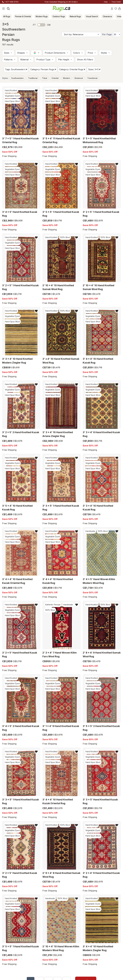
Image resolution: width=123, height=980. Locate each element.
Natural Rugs (75, 16)
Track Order (116, 2)
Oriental (55, 78)
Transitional (92, 78)
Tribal (45, 78)
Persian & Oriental (23, 16)
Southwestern (17, 78)
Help (106, 2)
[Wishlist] (116, 9)
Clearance (107, 16)
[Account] (112, 9)
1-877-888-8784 (12, 2)
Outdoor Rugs (59, 16)
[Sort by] (81, 34)
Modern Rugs (42, 16)
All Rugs (7, 16)
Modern (67, 78)
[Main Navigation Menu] (4, 9)
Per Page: (107, 34)
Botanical (79, 78)
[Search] (8, 9)
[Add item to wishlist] (36, 90)
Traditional (33, 78)
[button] (8, 53)
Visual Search (92, 16)
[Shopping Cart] (119, 9)
